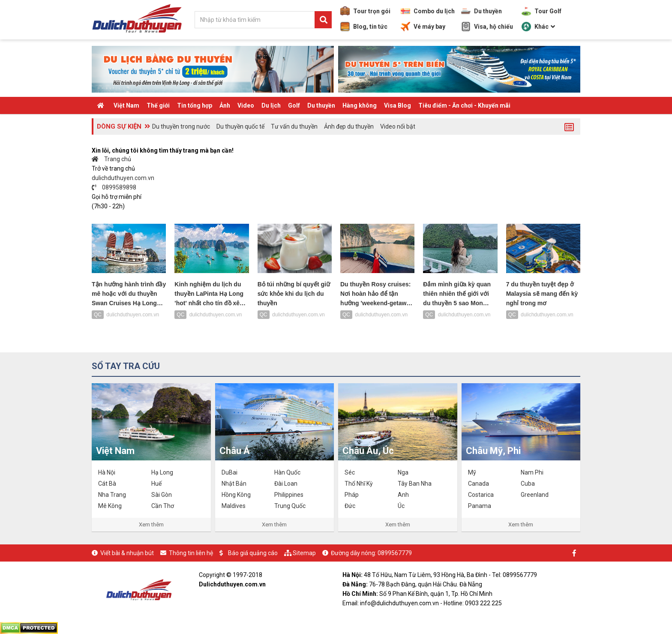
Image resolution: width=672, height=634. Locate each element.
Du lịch (271, 105)
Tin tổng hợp (195, 105)
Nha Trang (112, 495)
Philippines (289, 495)
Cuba (528, 484)
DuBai (229, 472)
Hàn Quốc (287, 472)
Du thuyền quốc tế (240, 126)
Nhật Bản (234, 484)
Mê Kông (110, 506)
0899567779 (395, 553)
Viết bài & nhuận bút (127, 553)
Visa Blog (397, 105)
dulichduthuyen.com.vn (123, 178)
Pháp (352, 495)
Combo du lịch (428, 11)
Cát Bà (107, 484)
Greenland (535, 495)
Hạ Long (162, 472)
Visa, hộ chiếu (487, 27)
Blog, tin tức (364, 27)
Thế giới (158, 105)
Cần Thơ (163, 506)
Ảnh (225, 105)
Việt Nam (126, 105)
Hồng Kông (236, 495)
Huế (156, 484)
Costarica (481, 495)
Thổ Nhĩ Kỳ (359, 484)
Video (246, 105)
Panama (480, 506)
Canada (478, 484)
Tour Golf (541, 11)
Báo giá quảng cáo (253, 553)
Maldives (234, 506)
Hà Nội (107, 472)
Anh (403, 495)
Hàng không (360, 105)
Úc (401, 506)
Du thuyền (481, 11)
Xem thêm (151, 524)
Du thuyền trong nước (181, 126)
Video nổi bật (398, 126)
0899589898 (114, 187)
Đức (350, 506)
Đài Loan (286, 484)
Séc (350, 472)
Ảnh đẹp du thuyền (349, 126)
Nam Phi (532, 472)
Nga (403, 472)
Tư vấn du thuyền (294, 126)
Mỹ (472, 472)
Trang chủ (111, 159)
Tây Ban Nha (415, 484)
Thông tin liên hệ (191, 553)
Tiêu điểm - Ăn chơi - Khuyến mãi (464, 105)
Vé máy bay (423, 27)
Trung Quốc (290, 506)
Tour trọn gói (365, 11)
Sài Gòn (162, 495)
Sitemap (304, 553)
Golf (294, 105)
